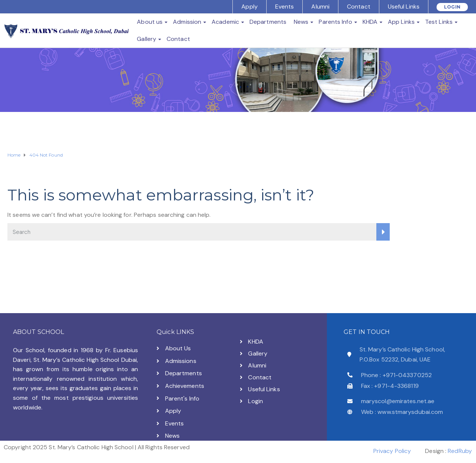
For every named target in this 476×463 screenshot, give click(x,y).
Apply (250, 7)
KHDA (370, 22)
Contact (359, 7)
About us (150, 22)
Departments (268, 22)
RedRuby (460, 451)
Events (285, 7)
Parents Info (335, 22)
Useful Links (404, 7)
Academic (225, 22)
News (301, 22)
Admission (187, 22)
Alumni (320, 7)
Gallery (147, 39)
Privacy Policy (392, 451)
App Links (401, 22)
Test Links (439, 22)
